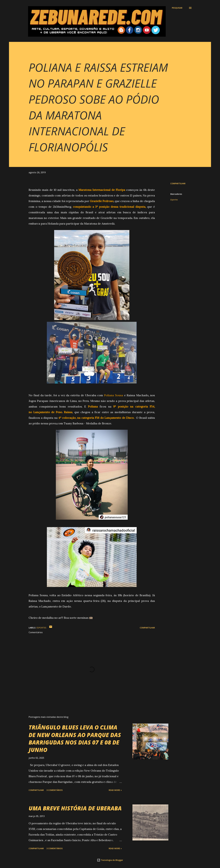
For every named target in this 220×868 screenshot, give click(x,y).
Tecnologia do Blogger (110, 860)
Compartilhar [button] (178, 183)
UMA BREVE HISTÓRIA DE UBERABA (75, 808)
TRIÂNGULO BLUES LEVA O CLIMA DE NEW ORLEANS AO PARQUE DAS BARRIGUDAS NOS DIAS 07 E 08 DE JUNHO (75, 739)
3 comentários (55, 790)
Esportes (174, 200)
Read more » (115, 790)
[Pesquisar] (177, 8)
